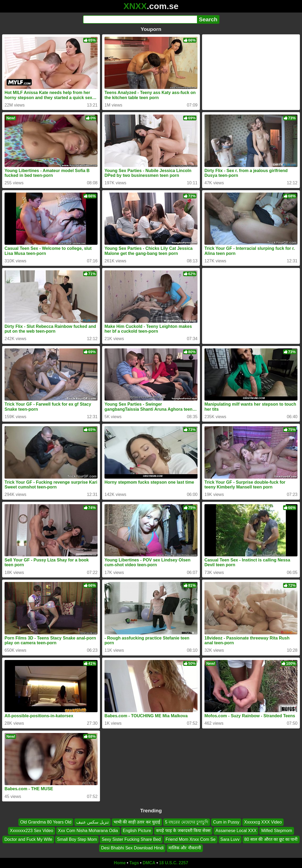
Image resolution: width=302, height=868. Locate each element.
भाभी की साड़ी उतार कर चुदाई (137, 822)
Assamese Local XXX (236, 831)
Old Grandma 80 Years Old (46, 822)
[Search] (140, 19)
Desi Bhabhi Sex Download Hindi (132, 848)
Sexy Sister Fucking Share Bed (131, 839)
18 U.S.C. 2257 (174, 863)
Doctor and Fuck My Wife (28, 839)
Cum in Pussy (226, 822)
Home (120, 863)
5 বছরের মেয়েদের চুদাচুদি (187, 822)
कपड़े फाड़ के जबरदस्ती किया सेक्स (183, 831)
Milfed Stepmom (277, 831)
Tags (134, 863)
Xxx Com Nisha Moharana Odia (88, 831)
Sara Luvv (230, 839)
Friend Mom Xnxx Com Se (191, 839)
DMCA (149, 863)
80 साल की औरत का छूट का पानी (271, 839)
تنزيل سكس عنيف (92, 822)
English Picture (137, 831)
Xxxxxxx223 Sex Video (31, 831)
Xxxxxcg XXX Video (263, 822)
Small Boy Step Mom (77, 839)
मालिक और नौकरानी (185, 848)
